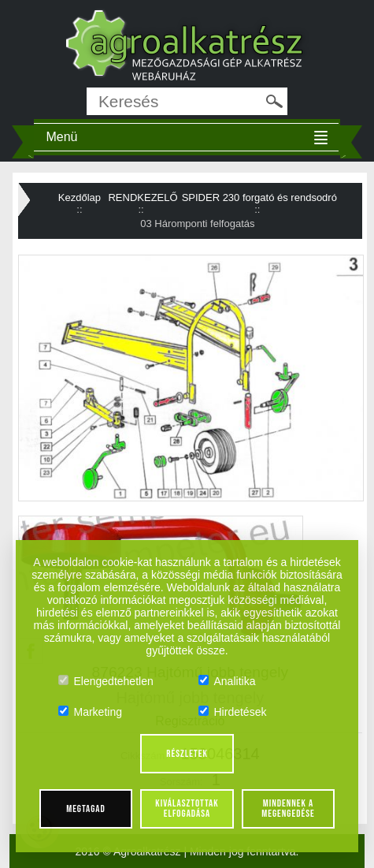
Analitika (227, 681)
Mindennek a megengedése (288, 808)
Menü (61, 137)
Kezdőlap (80, 197)
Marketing (90, 712)
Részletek (187, 754)
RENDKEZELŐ (143, 197)
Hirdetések (233, 712)
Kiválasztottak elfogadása (187, 808)
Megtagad (86, 809)
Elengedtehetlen (106, 681)
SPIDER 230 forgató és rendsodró (259, 197)
